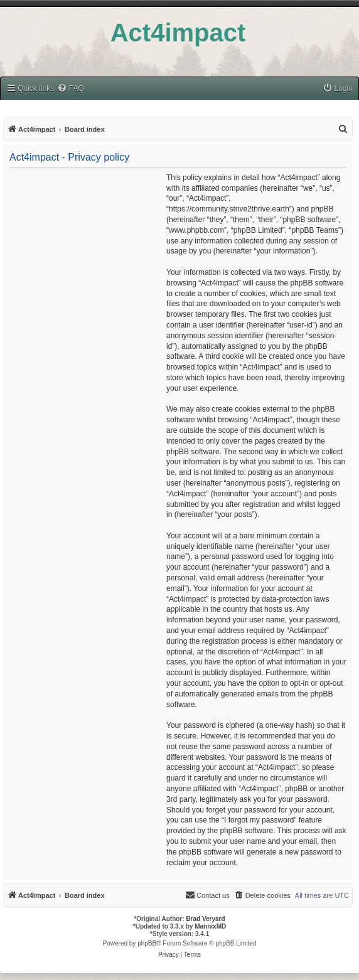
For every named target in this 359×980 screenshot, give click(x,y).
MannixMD (210, 926)
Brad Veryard (205, 919)
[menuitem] (70, 89)
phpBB (147, 943)
